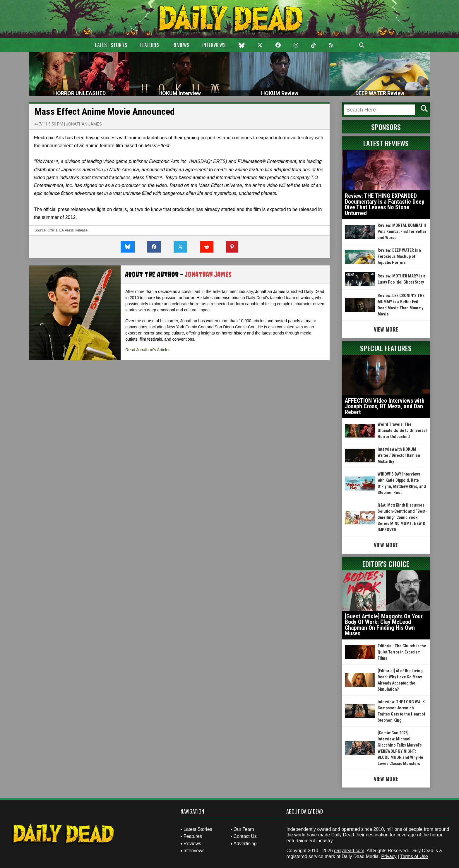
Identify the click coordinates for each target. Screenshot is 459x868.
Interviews (214, 45)
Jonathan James (84, 124)
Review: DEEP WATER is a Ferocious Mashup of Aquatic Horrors (399, 256)
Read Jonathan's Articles (148, 350)
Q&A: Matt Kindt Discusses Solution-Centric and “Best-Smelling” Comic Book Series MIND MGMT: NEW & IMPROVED (402, 517)
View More (386, 329)
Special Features (386, 348)
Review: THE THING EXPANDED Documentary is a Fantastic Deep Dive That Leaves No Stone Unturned (385, 204)
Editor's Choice (386, 564)
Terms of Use (414, 856)
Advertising (245, 844)
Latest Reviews (386, 143)
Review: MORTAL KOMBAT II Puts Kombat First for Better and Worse (402, 231)
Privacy (389, 856)
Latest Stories (111, 45)
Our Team (244, 829)
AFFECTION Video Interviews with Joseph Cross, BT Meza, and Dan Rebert (385, 406)
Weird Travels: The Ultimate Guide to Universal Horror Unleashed (402, 430)
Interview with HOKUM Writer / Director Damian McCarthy (399, 455)
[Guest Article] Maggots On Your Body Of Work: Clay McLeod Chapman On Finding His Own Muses (384, 625)
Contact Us (245, 836)
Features (150, 45)
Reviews (181, 45)
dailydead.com (349, 851)
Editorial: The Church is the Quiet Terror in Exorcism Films (402, 652)
